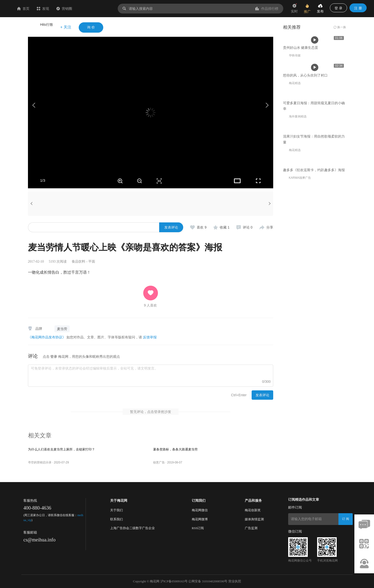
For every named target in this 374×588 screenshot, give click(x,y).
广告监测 (251, 528)
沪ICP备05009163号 (174, 581)
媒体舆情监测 (254, 519)
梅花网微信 (200, 510)
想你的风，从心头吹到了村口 (305, 155)
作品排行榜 (267, 9)
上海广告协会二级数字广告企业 (132, 528)
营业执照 (235, 581)
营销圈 (93, 9)
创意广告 (159, 462)
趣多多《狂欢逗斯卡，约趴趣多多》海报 (314, 370)
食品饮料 (78, 262)
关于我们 (116, 510)
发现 (72, 9)
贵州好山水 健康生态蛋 (301, 88)
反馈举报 (150, 337)
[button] (267, 105)
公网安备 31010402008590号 (208, 581)
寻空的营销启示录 (40, 462)
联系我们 (116, 519)
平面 (92, 262)
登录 (54, 357)
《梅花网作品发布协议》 (47, 337)
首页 (52, 9)
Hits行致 (47, 25)
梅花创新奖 (253, 510)
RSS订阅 (198, 528)
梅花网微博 (200, 519)
